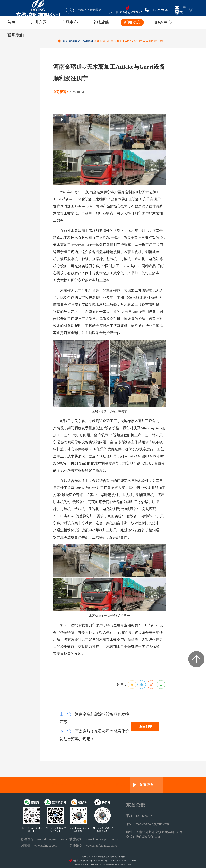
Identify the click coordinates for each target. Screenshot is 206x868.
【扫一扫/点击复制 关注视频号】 (79, 830)
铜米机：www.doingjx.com (39, 846)
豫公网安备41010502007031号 (123, 861)
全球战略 (101, 22)
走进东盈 (38, 22)
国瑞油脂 (124, 785)
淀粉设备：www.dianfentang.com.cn (94, 846)
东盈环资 (60, 785)
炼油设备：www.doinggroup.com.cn (45, 839)
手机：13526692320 (140, 816)
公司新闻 (87, 41)
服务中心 (163, 22)
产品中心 (70, 22)
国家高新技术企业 (129, 12)
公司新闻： (61, 92)
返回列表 (145, 727)
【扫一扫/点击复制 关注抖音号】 (102, 830)
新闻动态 (132, 22)
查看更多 (143, 785)
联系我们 (16, 35)
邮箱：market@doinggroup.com (147, 824)
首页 (11, 22)
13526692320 (161, 10)
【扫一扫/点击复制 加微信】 (32, 830)
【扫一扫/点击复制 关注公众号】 (55, 830)
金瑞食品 (92, 785)
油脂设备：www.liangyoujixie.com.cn (95, 839)
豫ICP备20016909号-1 (100, 861)
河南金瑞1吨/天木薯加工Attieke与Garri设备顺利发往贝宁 (130, 41)
